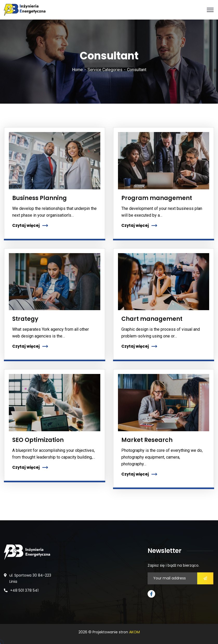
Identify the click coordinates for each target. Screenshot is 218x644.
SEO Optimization (38, 440)
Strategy (25, 319)
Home (77, 70)
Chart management (152, 319)
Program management (157, 198)
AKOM (134, 632)
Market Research (147, 440)
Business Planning (39, 198)
